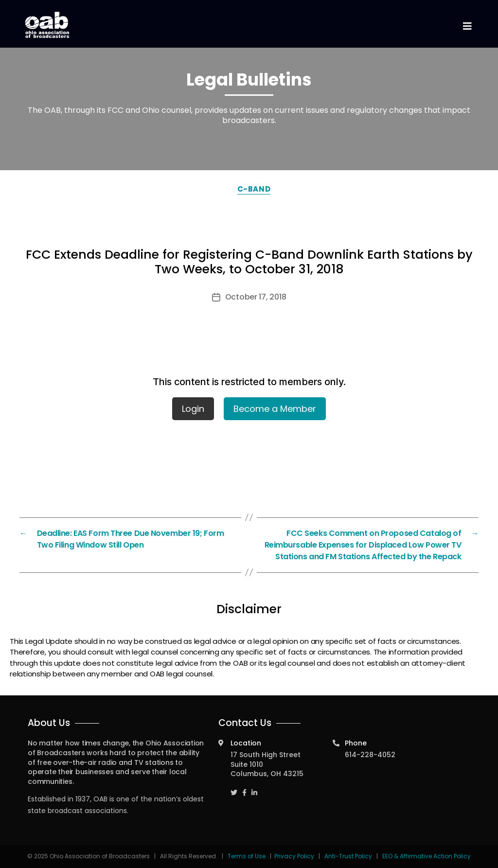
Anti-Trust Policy (348, 856)
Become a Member (275, 409)
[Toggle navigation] (467, 27)
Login (193, 409)
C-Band (254, 189)
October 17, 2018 (256, 297)
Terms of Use (247, 856)
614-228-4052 (370, 755)
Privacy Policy (294, 856)
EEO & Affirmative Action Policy (427, 856)
